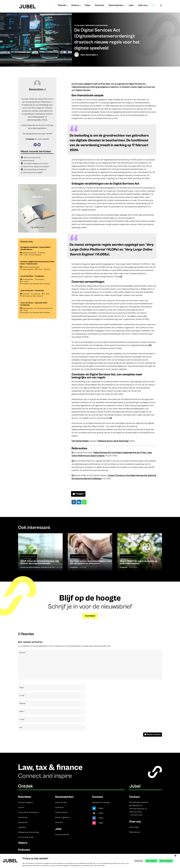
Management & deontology (29, 832)
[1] (121, 277)
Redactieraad (135, 832)
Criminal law (23, 817)
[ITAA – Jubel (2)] (37, 232)
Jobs (131, 6)
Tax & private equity (26, 837)
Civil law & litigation (26, 802)
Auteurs (75, 6)
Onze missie (134, 827)
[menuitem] (154, 8)
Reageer (80, 494)
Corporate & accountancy (28, 812)
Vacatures (59, 822)
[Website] (35, 145)
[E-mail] (39, 145)
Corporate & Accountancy (96, 26)
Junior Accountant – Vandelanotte (32, 291)
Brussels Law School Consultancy (30, 567)
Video (88, 6)
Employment (23, 822)
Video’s (23, 843)
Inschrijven (90, 616)
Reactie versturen (154, 734)
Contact (134, 797)
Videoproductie (61, 812)
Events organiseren (63, 817)
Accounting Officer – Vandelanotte (32, 276)
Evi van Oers (51, 567)
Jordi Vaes (44, 567)
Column (21, 807)
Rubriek (62, 6)
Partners (100, 6)
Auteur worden (61, 802)
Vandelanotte (74, 567)
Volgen (101, 808)
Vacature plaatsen (62, 835)
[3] (111, 418)
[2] (150, 345)
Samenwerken (116, 6)
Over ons (143, 6)
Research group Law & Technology (113, 441)
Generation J (92, 55)
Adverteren (60, 807)
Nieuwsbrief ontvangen (101, 802)
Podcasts (24, 850)
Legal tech (22, 827)
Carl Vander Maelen (80, 441)
